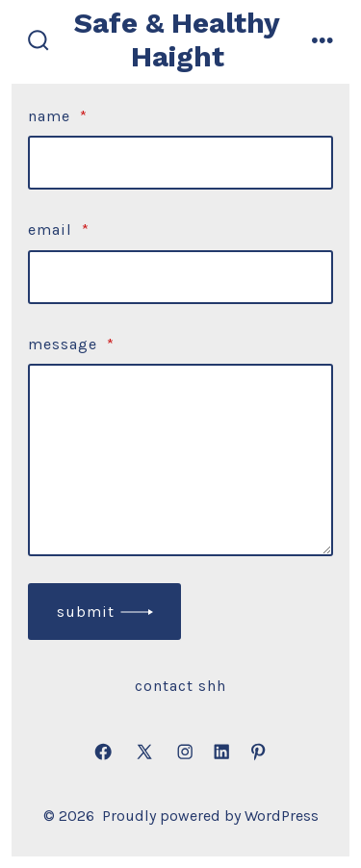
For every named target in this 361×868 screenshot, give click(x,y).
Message (71, 344)
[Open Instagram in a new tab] (185, 753)
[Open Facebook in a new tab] (103, 753)
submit (86, 612)
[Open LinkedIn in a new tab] (221, 753)
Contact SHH (180, 686)
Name (58, 116)
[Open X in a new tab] (144, 753)
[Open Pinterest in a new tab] (258, 753)
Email (59, 230)
